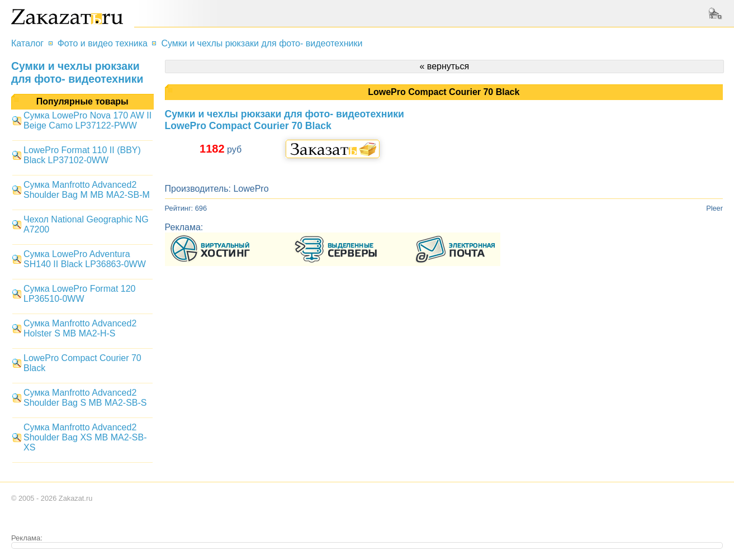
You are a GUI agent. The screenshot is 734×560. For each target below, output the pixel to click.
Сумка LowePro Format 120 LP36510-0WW (79, 294)
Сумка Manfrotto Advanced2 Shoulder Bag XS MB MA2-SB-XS (85, 437)
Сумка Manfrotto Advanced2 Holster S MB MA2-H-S (80, 328)
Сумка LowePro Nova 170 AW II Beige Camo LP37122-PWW (87, 120)
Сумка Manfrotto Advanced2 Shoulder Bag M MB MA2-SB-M (87, 190)
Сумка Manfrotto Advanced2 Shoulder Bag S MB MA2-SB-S (85, 398)
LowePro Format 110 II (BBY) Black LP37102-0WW (82, 155)
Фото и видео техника (103, 43)
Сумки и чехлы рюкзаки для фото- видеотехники (262, 43)
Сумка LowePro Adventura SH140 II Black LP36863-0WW (85, 259)
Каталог (27, 43)
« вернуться (444, 66)
